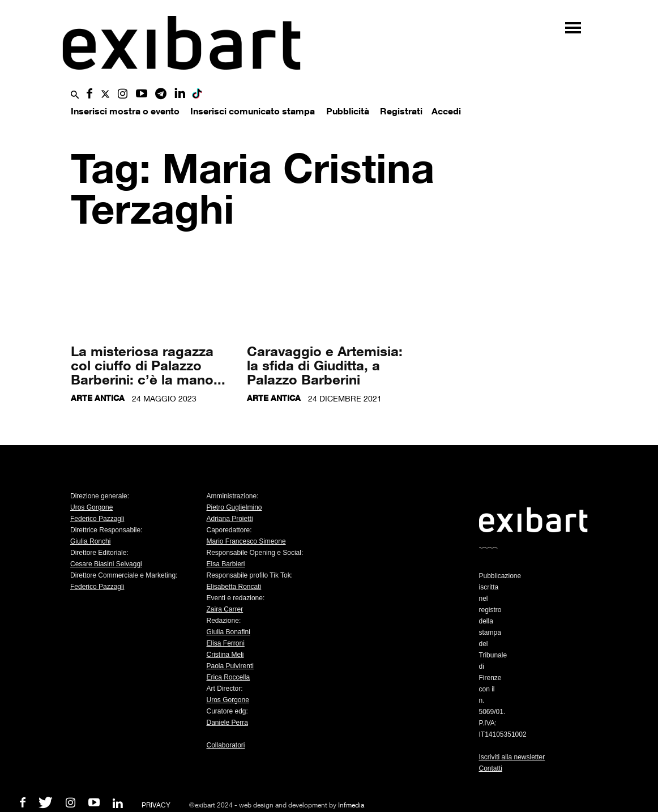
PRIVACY (156, 805)
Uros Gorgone (91, 507)
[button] (75, 95)
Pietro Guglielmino (234, 507)
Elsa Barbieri (226, 564)
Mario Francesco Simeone (246, 541)
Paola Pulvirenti (230, 666)
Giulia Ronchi (90, 541)
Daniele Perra (227, 723)
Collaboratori (226, 745)
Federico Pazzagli (97, 519)
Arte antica (98, 398)
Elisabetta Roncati (234, 587)
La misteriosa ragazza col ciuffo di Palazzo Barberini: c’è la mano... (148, 365)
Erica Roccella (228, 677)
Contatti (491, 768)
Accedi (446, 111)
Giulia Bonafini (228, 632)
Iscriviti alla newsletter (512, 757)
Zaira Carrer (225, 609)
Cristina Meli (225, 655)
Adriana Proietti (230, 519)
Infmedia (351, 805)
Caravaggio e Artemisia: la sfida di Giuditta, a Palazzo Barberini (325, 365)
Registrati (401, 111)
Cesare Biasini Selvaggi (106, 564)
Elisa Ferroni (226, 643)
